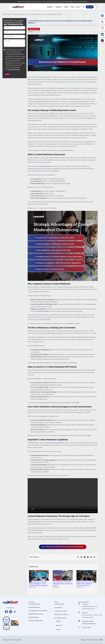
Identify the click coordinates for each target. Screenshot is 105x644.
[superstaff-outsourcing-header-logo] (18, 6)
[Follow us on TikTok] (102, 41)
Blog (8, 14)
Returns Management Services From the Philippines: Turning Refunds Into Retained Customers (38, 584)
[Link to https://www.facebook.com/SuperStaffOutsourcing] (6, 612)
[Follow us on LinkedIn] (102, 34)
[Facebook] (78, 557)
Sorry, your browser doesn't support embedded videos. (63, 496)
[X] (81, 557)
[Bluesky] (85, 557)
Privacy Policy (95, 640)
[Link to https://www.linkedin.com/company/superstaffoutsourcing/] (11, 612)
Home (4, 14)
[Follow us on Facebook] (102, 16)
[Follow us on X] (102, 22)
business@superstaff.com (89, 624)
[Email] (94, 557)
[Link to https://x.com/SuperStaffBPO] (15, 612)
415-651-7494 (86, 627)
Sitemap (84, 640)
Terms (89, 640)
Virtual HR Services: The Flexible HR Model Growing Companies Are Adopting (63, 584)
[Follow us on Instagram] (102, 28)
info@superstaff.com (88, 621)
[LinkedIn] (88, 557)
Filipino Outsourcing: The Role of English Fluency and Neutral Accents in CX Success (86, 584)
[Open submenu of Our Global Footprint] (76, 618)
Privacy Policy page (14, 69)
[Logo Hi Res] (11, 601)
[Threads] (91, 557)
